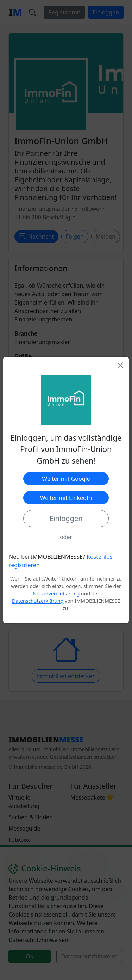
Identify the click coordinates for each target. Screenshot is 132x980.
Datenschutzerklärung (38, 601)
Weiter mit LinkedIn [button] (66, 498)
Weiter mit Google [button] (66, 479)
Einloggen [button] (66, 518)
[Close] (120, 365)
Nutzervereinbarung (56, 593)
